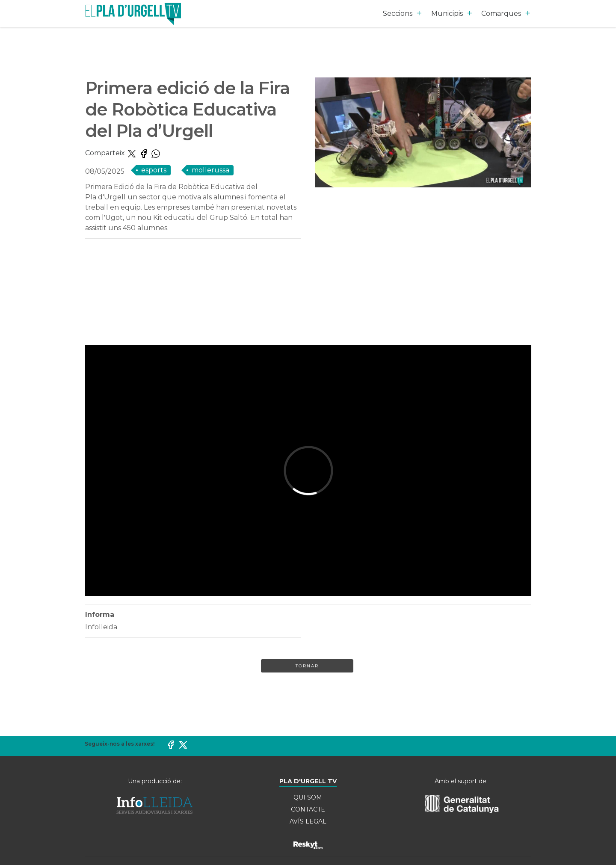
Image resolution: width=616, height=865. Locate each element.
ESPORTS (154, 170)
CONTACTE (308, 809)
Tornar (307, 666)
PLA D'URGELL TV (308, 781)
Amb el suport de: (461, 781)
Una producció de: (155, 781)
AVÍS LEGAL (308, 821)
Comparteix (106, 153)
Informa (100, 615)
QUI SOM (308, 797)
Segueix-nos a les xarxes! (120, 744)
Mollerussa (210, 170)
